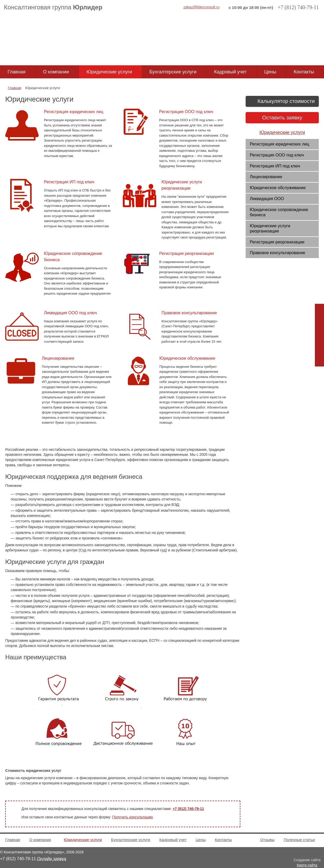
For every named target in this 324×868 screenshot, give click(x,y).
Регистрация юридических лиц (279, 144)
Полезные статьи (299, 840)
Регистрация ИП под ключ (275, 166)
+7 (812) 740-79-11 (188, 809)
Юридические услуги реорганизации (270, 228)
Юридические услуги (109, 72)
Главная (17, 72)
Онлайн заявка (52, 859)
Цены (270, 72)
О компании (56, 72)
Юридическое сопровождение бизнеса (279, 212)
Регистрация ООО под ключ (277, 155)
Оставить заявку (282, 118)
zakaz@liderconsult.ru (201, 7)
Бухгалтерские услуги (173, 72)
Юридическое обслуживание (278, 188)
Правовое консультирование (277, 253)
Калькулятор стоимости (282, 102)
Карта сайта (307, 865)
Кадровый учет (230, 72)
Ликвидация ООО (267, 199)
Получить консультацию (133, 817)
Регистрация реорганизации (277, 242)
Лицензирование (266, 177)
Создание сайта (307, 860)
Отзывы (267, 840)
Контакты (304, 72)
